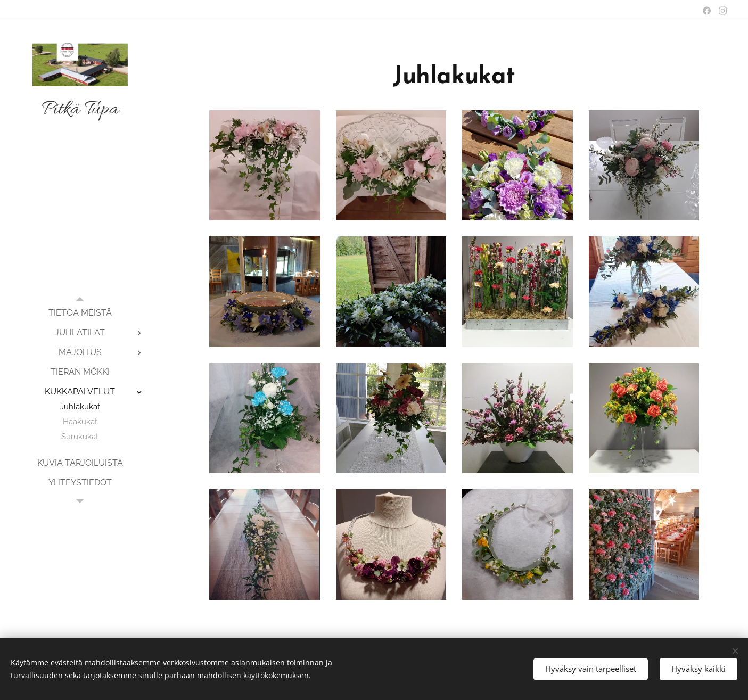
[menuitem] (80, 313)
